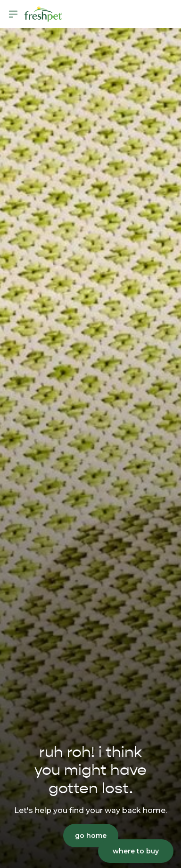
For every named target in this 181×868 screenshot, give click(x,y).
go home (91, 836)
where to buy (136, 851)
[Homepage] (43, 14)
